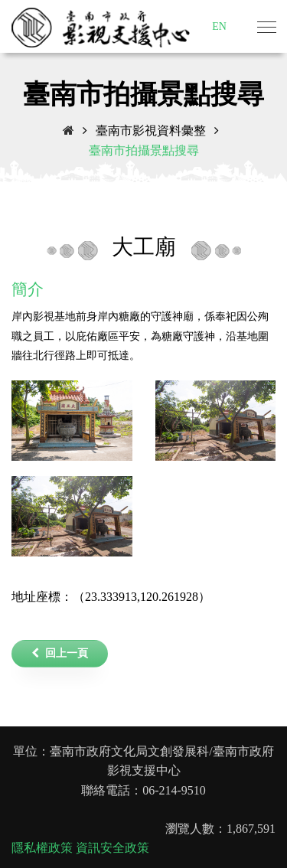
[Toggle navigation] (267, 29)
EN (219, 26)
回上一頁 (60, 653)
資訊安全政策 (113, 848)
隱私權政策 (42, 848)
